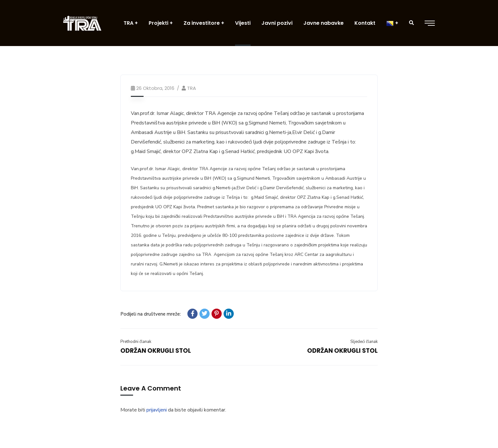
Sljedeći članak (364, 342)
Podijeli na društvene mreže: (151, 314)
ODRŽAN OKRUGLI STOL (156, 351)
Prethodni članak (136, 342)
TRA (192, 88)
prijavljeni (157, 410)
